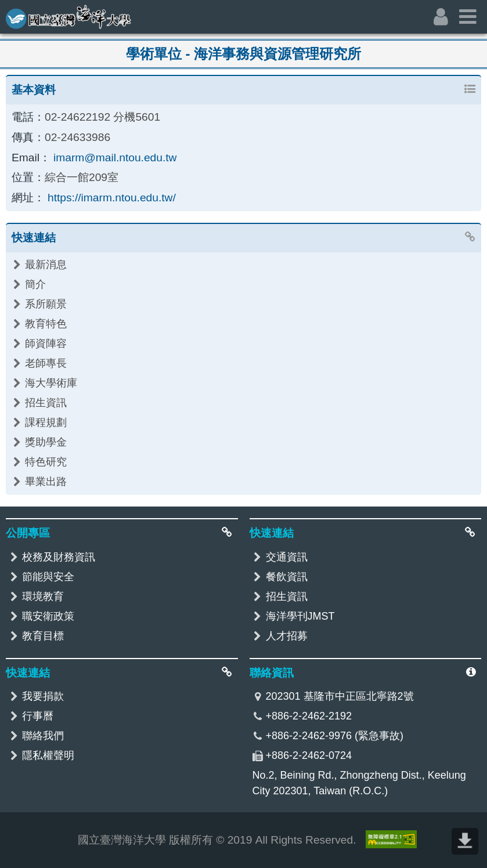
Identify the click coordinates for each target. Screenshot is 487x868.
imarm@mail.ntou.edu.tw (115, 158)
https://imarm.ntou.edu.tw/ (112, 198)
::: (8, 10)
